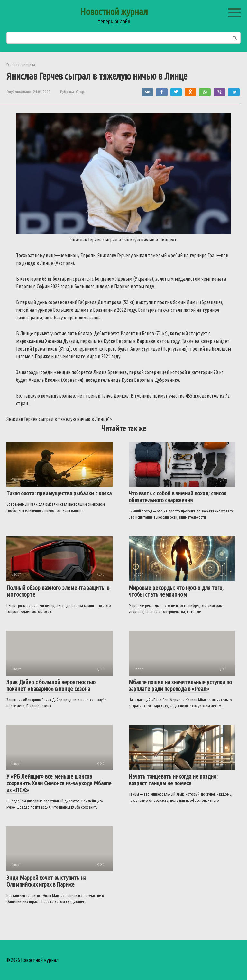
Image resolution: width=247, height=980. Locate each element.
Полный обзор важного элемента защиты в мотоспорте (58, 591)
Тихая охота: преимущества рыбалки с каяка (59, 493)
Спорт (81, 92)
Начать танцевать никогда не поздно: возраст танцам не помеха (173, 780)
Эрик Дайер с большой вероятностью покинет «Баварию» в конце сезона (51, 685)
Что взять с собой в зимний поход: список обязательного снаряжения (178, 497)
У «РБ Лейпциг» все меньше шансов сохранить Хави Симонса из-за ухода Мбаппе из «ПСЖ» (59, 783)
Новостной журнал (114, 12)
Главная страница (21, 65)
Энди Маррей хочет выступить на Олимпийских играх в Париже (46, 881)
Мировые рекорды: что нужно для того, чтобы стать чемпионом (176, 591)
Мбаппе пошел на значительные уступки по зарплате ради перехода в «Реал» (180, 685)
